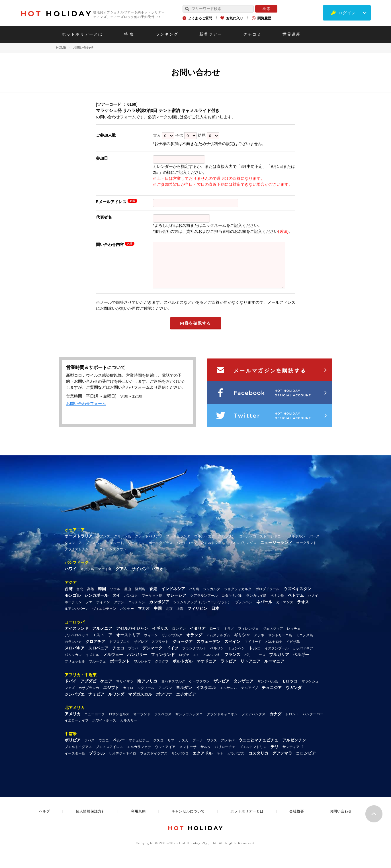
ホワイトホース (104, 729)
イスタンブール (277, 657)
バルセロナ (274, 650)
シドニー (277, 545)
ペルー (119, 749)
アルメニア (102, 637)
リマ (171, 749)
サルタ (206, 755)
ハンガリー (137, 663)
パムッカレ (73, 663)
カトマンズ (285, 611)
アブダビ (88, 690)
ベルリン (217, 657)
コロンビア (306, 762)
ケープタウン (199, 690)
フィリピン (197, 617)
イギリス (160, 637)
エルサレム (228, 696)
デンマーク (152, 657)
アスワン (165, 696)
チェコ (118, 657)
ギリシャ (242, 643)
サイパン (140, 577)
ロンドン (179, 637)
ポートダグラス (161, 551)
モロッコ (290, 690)
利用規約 (138, 820)
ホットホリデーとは (82, 34)
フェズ (70, 696)
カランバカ (73, 650)
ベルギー (301, 663)
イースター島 (75, 762)
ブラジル (97, 762)
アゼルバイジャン (132, 637)
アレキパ (228, 749)
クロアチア (95, 650)
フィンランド (163, 663)
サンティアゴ (293, 755)
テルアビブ (249, 696)
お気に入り (235, 18)
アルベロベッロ (77, 644)
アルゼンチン (294, 749)
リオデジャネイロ (122, 762)
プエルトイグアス (78, 755)
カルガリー (129, 729)
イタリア (198, 637)
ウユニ (104, 749)
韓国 (102, 597)
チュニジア (272, 696)
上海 (180, 617)
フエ (89, 611)
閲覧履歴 (264, 18)
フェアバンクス (253, 723)
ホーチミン (73, 611)
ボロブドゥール (267, 598)
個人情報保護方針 (91, 820)
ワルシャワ (142, 670)
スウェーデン (208, 650)
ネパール (264, 610)
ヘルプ (45, 820)
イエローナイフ (77, 729)
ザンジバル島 (268, 690)
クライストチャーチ (80, 558)
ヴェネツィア (273, 637)
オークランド (306, 551)
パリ (248, 663)
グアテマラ (282, 762)
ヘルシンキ (212, 663)
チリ (275, 755)
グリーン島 (122, 545)
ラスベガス (163, 723)
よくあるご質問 (200, 18)
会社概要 (297, 820)
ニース (260, 663)
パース (314, 545)
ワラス (212, 749)
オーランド (142, 723)
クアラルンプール (204, 604)
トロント (292, 723)
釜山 (128, 598)
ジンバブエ (75, 703)
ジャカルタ (212, 598)
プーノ (198, 749)
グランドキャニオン (222, 723)
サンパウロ (180, 762)
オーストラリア (79, 545)
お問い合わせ (341, 820)
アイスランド (77, 637)
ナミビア (96, 703)
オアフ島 (87, 578)
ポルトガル (183, 670)
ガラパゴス (236, 762)
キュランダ (182, 545)
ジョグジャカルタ (238, 598)
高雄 (91, 598)
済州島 (140, 598)
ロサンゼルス (119, 723)
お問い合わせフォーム (86, 412)
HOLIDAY (56, 14)
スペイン (232, 650)
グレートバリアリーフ (152, 545)
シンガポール (96, 604)
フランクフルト (194, 657)
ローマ (215, 637)
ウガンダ (294, 696)
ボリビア (73, 749)
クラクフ (162, 670)
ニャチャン (137, 611)
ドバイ (71, 690)
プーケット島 (152, 604)
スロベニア (98, 657)
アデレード (115, 551)
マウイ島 (105, 578)
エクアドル (202, 762)
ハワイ (71, 577)
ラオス (303, 610)
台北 (80, 598)
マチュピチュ (139, 749)
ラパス (89, 749)
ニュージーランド (276, 551)
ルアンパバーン (77, 617)
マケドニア (206, 670)
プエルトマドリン (253, 755)
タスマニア (73, 551)
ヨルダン (184, 696)
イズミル (92, 663)
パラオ (157, 577)
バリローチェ (225, 755)
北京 (169, 617)
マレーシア (176, 604)
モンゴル (73, 604)
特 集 (129, 34)
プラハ (133, 657)
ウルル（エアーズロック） (215, 545)
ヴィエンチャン (104, 617)
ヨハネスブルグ (173, 690)
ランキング (167, 34)
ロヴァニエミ (189, 663)
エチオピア (186, 703)
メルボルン (297, 545)
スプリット (160, 650)
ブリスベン (94, 551)
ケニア (106, 690)
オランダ (194, 643)
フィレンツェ (248, 637)
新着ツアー (211, 34)
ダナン (119, 611)
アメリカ (73, 722)
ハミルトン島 (211, 551)
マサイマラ (125, 690)
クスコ (158, 749)
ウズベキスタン (297, 597)
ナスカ (183, 749)
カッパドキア (303, 657)
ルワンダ (116, 703)
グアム (122, 577)
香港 (153, 597)
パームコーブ (187, 551)
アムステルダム (218, 644)
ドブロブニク (120, 650)
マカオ (144, 617)
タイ (116, 604)
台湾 (69, 597)
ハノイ (313, 604)
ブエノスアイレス (109, 755)
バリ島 (194, 598)
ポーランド (120, 670)
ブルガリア (279, 663)
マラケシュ (310, 690)
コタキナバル (232, 604)
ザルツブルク (172, 644)
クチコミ (252, 34)
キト (220, 762)
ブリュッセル (75, 670)
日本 (215, 617)
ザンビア (222, 690)
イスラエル (206, 696)
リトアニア (250, 670)
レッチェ (294, 637)
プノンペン (244, 611)
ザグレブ (141, 650)
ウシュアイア (165, 755)
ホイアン (103, 611)
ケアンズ (103, 545)
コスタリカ (258, 762)
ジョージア (183, 650)
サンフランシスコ (189, 723)
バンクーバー (313, 723)
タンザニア (243, 690)
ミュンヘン (236, 657)
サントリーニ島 (280, 644)
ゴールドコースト (253, 545)
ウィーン (151, 644)
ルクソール (146, 696)
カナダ (275, 722)
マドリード (253, 650)
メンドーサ (188, 755)
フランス (232, 663)
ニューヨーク (95, 723)
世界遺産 (292, 34)
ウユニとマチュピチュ (258, 749)
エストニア (102, 643)
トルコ (255, 657)
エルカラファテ (139, 755)
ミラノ (229, 637)
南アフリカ (147, 690)
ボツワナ (164, 703)
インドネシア (173, 597)
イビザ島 (293, 650)
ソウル (115, 598)
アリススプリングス (241, 551)
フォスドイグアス (154, 762)
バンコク (131, 604)
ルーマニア (274, 670)
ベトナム (296, 604)
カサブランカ (89, 696)
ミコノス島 (304, 644)
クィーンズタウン (113, 558)
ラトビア (228, 670)
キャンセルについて (188, 820)
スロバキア (75, 657)
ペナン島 (277, 604)
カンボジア (159, 610)
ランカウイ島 (256, 604)
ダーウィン (136, 551)
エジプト (111, 696)
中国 (158, 617)
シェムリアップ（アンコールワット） (202, 611)
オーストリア (128, 643)
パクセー (127, 617)
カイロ (128, 696)
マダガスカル (140, 703)
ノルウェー (113, 663)
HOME (61, 48)
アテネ (259, 644)
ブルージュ (97, 670)
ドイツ (172, 657)
